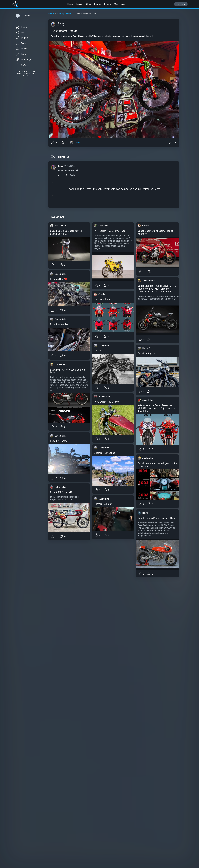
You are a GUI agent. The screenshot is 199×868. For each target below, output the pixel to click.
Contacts (26, 71)
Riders (79, 4)
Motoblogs (24, 60)
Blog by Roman (64, 14)
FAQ (19, 71)
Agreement (27, 73)
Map (116, 4)
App (123, 4)
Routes (98, 4)
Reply (72, 175)
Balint (61, 166)
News (21, 65)
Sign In (181, 4)
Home (70, 4)
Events (107, 4)
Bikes (88, 4)
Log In (79, 189)
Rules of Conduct (30, 74)
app (100, 189)
